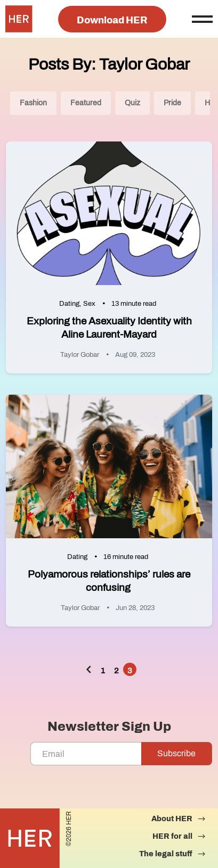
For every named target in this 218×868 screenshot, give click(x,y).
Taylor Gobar (80, 355)
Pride (172, 103)
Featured (86, 103)
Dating (69, 304)
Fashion (33, 103)
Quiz (132, 103)
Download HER (112, 20)
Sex (89, 304)
